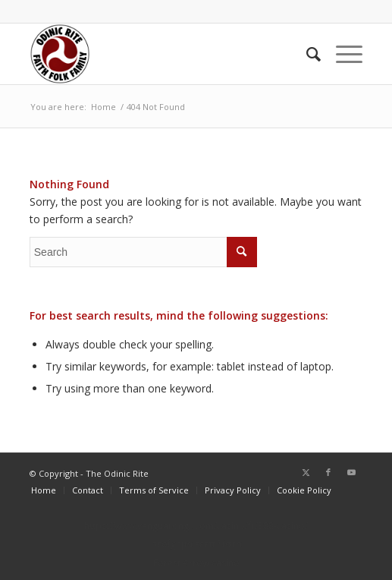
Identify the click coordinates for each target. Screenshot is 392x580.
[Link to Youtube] (351, 472)
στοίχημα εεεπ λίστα (196, 544)
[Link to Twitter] (306, 472)
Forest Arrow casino (196, 563)
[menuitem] (306, 54)
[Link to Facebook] (328, 472)
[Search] (306, 54)
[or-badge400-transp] (163, 54)
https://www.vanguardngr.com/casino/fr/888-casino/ (196, 526)
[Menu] (342, 54)
